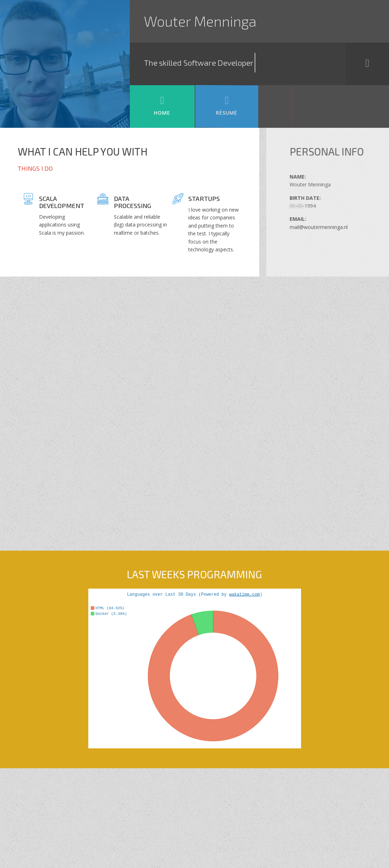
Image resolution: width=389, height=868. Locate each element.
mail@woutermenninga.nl (335, 227)
